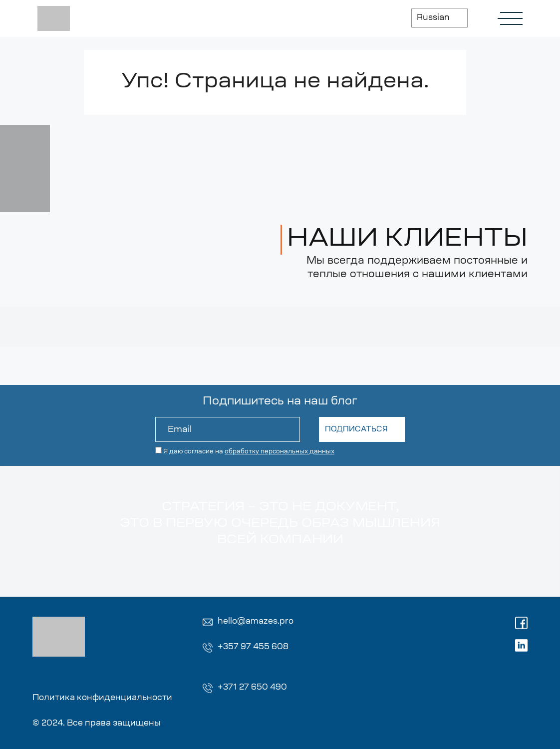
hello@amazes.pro (256, 622)
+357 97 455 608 (253, 647)
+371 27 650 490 (252, 688)
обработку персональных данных (280, 452)
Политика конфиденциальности (102, 698)
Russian (433, 18)
